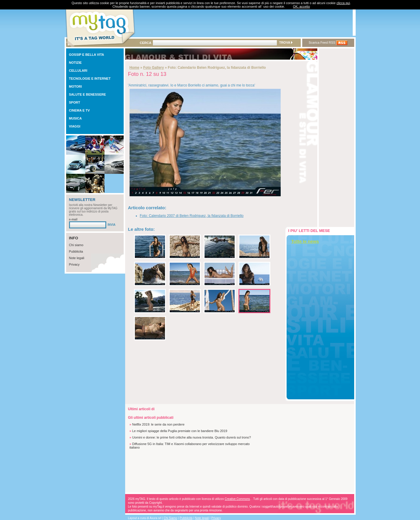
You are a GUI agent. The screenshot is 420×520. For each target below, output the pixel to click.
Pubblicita (76, 251)
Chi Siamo (171, 518)
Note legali (77, 258)
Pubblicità (186, 518)
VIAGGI (75, 126)
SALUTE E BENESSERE (88, 94)
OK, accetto (301, 6)
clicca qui (343, 3)
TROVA (286, 42)
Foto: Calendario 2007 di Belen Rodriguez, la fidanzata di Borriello (192, 216)
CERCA (146, 43)
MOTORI (76, 86)
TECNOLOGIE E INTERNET (90, 79)
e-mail (73, 219)
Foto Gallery (153, 68)
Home (134, 68)
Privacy (74, 264)
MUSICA (75, 118)
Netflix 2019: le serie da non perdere (158, 424)
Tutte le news (305, 241)
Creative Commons (237, 499)
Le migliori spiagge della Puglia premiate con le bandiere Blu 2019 (180, 431)
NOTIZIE (75, 63)
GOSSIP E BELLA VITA (87, 55)
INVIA (112, 225)
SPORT (75, 102)
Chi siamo (76, 245)
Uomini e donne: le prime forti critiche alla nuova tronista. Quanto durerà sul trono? (192, 437)
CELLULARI (78, 71)
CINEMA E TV (80, 110)
